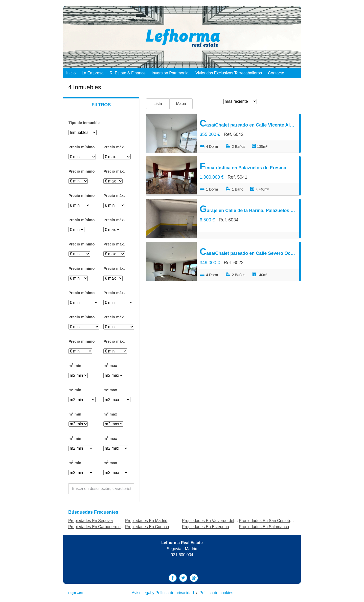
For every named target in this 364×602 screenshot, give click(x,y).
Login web (75, 593)
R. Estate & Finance (128, 73)
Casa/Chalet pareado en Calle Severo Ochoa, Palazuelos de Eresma (248, 252)
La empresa (93, 73)
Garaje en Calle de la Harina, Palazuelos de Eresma (248, 209)
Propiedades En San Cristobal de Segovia (277, 521)
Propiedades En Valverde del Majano (215, 521)
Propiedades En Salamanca (264, 527)
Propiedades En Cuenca (147, 527)
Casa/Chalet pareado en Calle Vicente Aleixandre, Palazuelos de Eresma (248, 123)
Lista (158, 104)
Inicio (71, 73)
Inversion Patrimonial (170, 73)
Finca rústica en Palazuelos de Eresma (243, 166)
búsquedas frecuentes (93, 512)
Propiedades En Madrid (146, 521)
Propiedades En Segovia (90, 521)
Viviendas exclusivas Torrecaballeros (229, 73)
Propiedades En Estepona (206, 527)
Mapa (181, 104)
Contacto (276, 73)
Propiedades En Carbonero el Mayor (101, 527)
